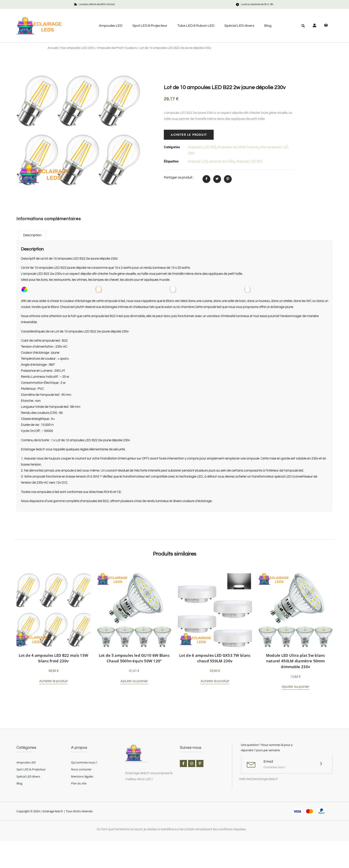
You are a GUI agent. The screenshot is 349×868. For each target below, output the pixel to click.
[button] (303, 26)
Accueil (53, 48)
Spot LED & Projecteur (150, 26)
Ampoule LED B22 (249, 161)
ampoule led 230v (222, 161)
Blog (268, 26)
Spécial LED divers (239, 26)
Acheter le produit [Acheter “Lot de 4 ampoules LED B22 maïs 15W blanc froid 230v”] (53, 681)
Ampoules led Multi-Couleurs (117, 48)
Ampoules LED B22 (202, 147)
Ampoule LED (198, 161)
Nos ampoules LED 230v (78, 48)
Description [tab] (32, 235)
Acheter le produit (189, 135)
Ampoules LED (111, 26)
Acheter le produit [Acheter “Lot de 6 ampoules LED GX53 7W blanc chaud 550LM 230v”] (215, 681)
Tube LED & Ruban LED (196, 26)
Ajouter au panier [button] (134, 681)
